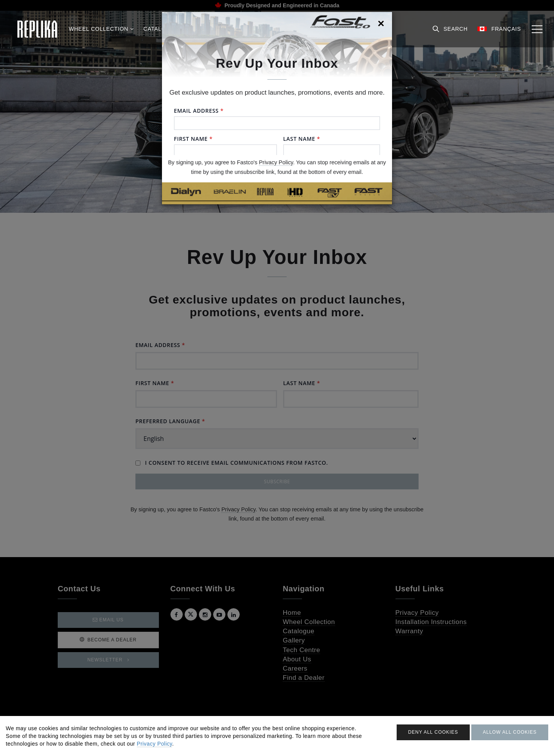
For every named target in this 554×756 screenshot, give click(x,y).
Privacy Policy (276, 162)
